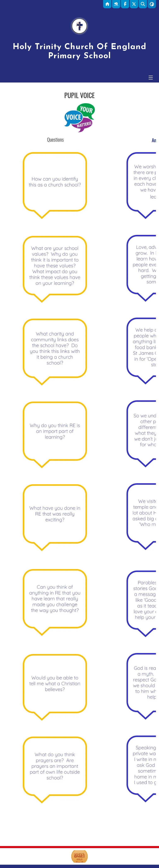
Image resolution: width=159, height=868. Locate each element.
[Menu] (151, 78)
